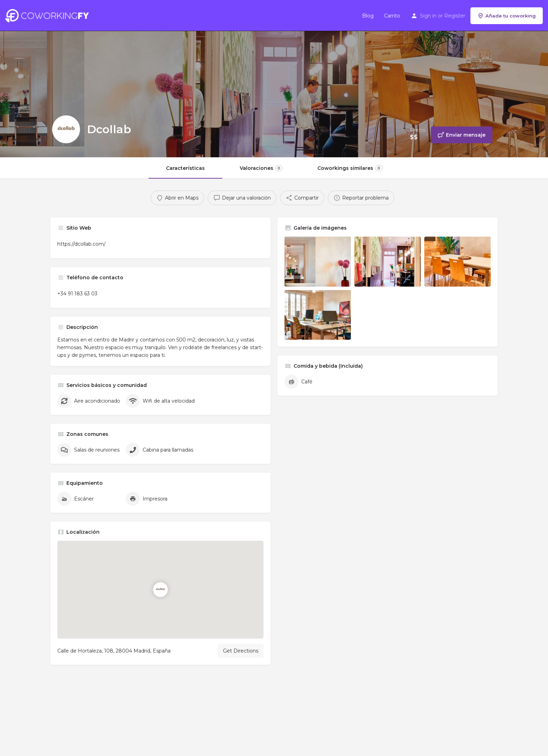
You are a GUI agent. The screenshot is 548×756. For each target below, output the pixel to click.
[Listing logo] (66, 129)
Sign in (428, 16)
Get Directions (241, 651)
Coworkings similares (350, 168)
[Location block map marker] (160, 590)
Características (185, 168)
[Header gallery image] (91, 79)
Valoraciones (261, 168)
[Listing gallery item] (318, 262)
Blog (368, 16)
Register (455, 16)
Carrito (392, 16)
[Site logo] (49, 15)
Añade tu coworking (507, 16)
